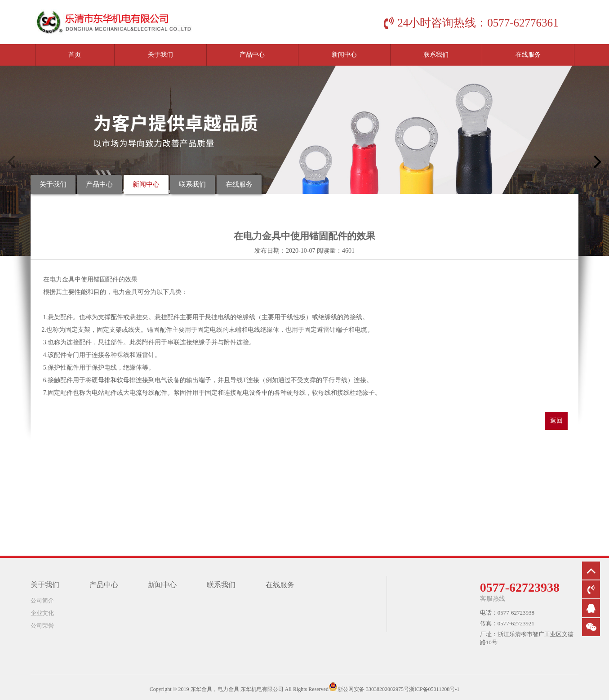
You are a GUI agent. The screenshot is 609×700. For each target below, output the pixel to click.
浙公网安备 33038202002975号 (373, 689)
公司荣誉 (42, 626)
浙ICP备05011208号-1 (434, 689)
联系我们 (436, 55)
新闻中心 (344, 55)
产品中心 (252, 55)
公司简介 (42, 600)
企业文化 (42, 613)
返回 (556, 421)
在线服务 (528, 55)
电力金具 (62, 279)
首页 (75, 55)
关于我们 (160, 55)
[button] (598, 161)
